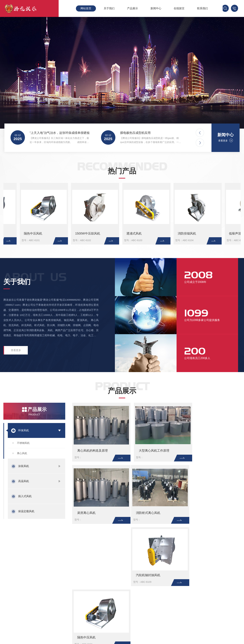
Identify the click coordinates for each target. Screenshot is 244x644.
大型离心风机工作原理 (84, 234)
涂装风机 (24, 466)
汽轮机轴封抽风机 (146, 513)
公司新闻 (132, 611)
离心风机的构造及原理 (24, 234)
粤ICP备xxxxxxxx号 (211, 606)
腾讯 (33, 551)
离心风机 (22, 453)
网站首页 (86, 8)
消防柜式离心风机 (201, 234)
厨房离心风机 (138, 234)
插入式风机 (25, 496)
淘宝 (52, 551)
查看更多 (224, 141)
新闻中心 (156, 8)
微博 (61, 551)
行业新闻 (132, 606)
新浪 (42, 551)
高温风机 (24, 481)
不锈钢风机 (23, 443)
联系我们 (202, 8)
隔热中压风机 (200, 513)
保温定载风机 (26, 511)
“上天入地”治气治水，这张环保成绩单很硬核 (59, 133)
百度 (23, 551)
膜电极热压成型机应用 (135, 133)
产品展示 (133, 8)
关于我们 (109, 8)
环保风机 (24, 430)
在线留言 (179, 8)
